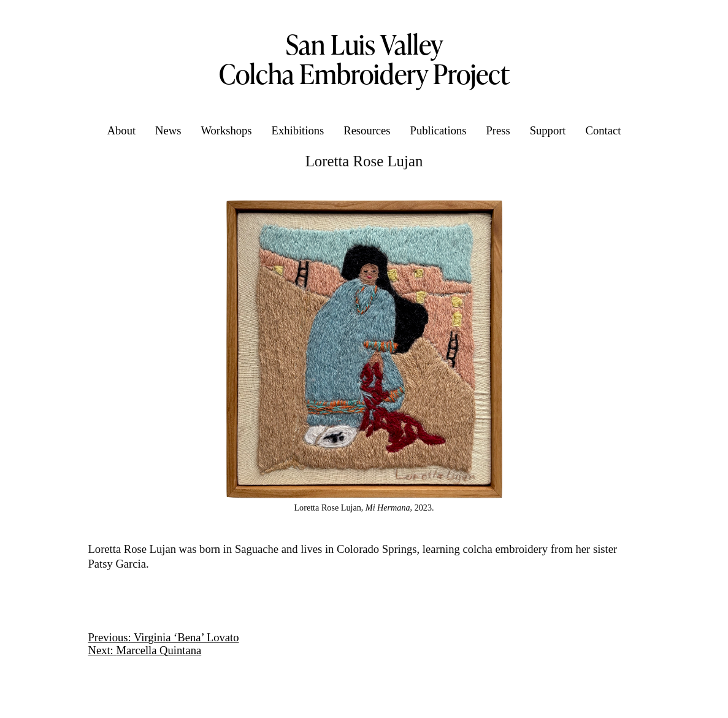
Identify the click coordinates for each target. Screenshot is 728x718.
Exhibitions (298, 130)
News (168, 130)
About (121, 130)
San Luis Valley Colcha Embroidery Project (364, 59)
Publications (439, 130)
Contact (603, 130)
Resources (367, 130)
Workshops (226, 130)
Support (548, 130)
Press (498, 130)
